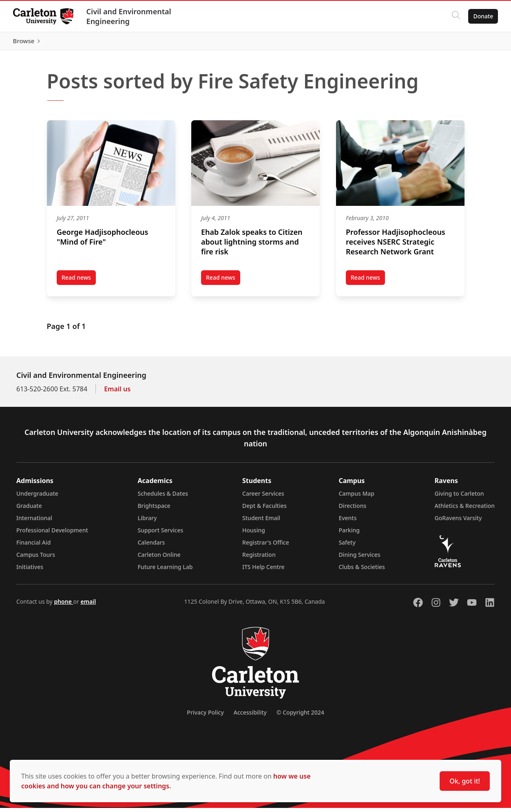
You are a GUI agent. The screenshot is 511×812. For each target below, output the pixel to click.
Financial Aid (33, 546)
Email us (117, 393)
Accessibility (250, 716)
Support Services (160, 534)
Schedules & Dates (163, 498)
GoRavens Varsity (458, 522)
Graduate (29, 510)
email (88, 606)
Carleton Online (159, 559)
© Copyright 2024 (300, 716)
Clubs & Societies (362, 571)
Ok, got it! (465, 781)
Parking (349, 534)
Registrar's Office (266, 546)
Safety (347, 546)
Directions (352, 510)
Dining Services (359, 559)
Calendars (151, 546)
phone (63, 606)
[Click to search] (456, 16)
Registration (259, 559)
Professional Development (52, 534)
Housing (254, 534)
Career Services (263, 498)
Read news (223, 283)
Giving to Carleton (459, 498)
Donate (483, 16)
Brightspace (154, 510)
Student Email (261, 522)
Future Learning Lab (165, 571)
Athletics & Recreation (465, 510)
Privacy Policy (205, 716)
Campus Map (356, 498)
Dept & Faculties (264, 510)
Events (347, 522)
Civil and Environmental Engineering (129, 16)
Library (147, 522)
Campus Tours (36, 559)
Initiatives (30, 571)
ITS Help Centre (263, 571)
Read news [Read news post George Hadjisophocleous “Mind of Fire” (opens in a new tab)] (79, 283)
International (34, 522)
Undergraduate (37, 498)
